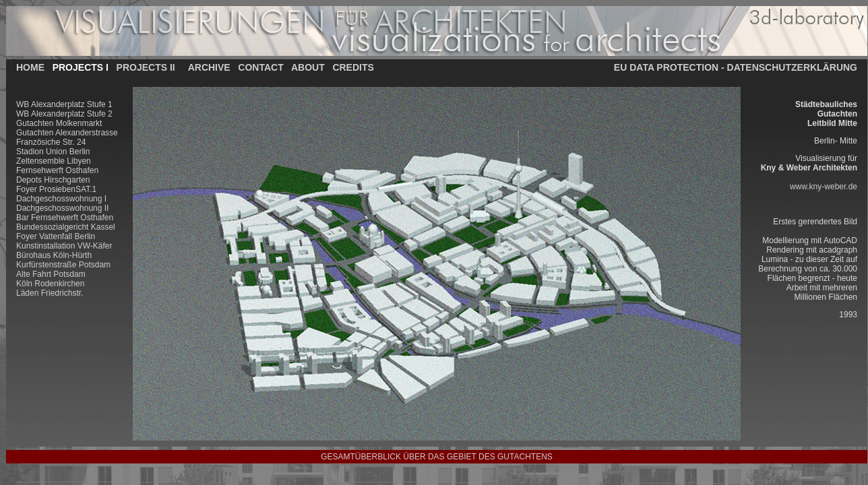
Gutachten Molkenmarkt (59, 123)
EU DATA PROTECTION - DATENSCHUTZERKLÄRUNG (736, 67)
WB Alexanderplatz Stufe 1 (64, 104)
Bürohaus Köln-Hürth (54, 255)
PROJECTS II (146, 67)
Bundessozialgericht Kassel (66, 227)
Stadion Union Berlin (53, 152)
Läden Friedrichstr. (50, 293)
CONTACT (260, 67)
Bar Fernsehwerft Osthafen (65, 218)
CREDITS (353, 67)
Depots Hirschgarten (53, 180)
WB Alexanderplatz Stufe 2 (64, 114)
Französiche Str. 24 (51, 142)
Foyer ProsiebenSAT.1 (56, 189)
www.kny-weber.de (824, 187)
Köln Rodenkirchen (50, 284)
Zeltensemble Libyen (54, 161)
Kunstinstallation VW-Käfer (64, 246)
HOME (30, 67)
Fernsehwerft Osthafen (57, 170)
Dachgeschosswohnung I (61, 199)
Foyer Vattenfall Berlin (56, 236)
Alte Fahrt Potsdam (51, 274)
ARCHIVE (209, 67)
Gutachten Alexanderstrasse (67, 133)
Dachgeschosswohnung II (62, 208)
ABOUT (308, 67)
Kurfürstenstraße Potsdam (63, 265)
